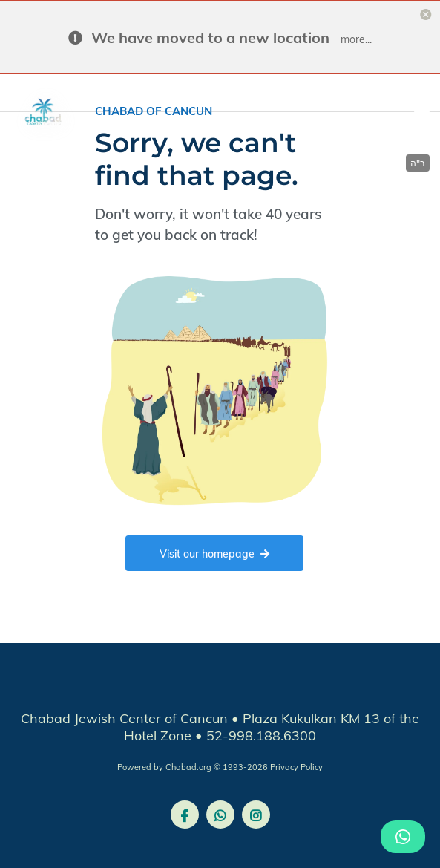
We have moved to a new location (210, 37)
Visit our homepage (214, 554)
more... (356, 39)
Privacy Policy (296, 767)
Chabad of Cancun (154, 111)
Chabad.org (188, 767)
